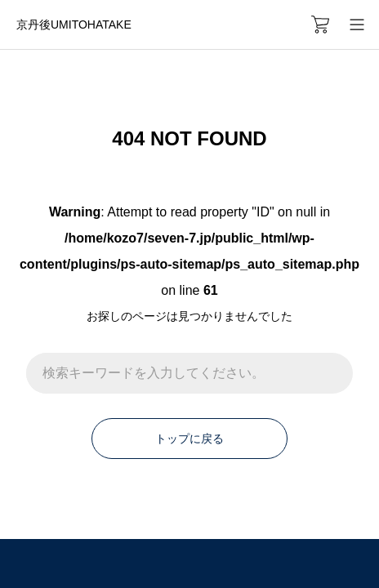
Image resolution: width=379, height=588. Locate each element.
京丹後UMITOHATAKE (74, 24)
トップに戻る (189, 439)
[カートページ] (320, 24)
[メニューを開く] (357, 24)
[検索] (332, 373)
